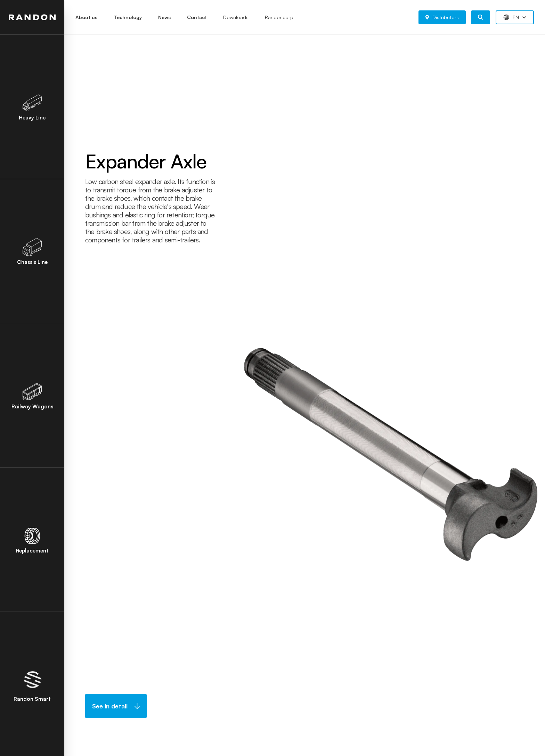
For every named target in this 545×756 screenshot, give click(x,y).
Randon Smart (32, 684)
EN (515, 17)
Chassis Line (32, 251)
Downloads (236, 17)
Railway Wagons (32, 396)
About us (86, 17)
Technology (128, 17)
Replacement (32, 540)
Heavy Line (32, 107)
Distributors (442, 17)
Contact (197, 17)
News (164, 17)
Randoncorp (279, 17)
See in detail (116, 706)
